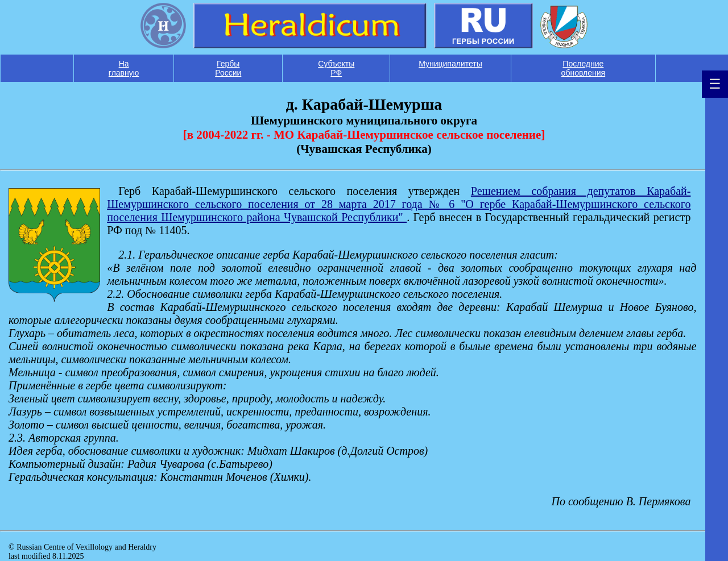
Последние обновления (584, 68)
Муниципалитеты (450, 64)
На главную (124, 68)
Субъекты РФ (336, 68)
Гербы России (228, 68)
